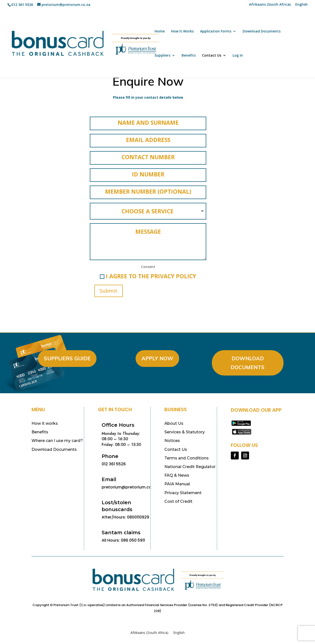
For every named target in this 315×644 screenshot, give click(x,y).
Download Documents (262, 31)
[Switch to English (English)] (179, 631)
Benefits (189, 56)
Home (160, 31)
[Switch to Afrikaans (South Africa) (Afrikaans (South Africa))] (270, 6)
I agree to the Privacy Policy (148, 275)
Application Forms (216, 31)
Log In (238, 56)
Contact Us (212, 56)
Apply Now (157, 357)
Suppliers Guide (67, 357)
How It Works (182, 31)
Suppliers (162, 56)
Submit (109, 289)
